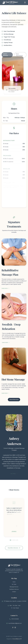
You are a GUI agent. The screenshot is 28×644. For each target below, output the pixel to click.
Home (14, 583)
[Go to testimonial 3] (13, 540)
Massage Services (14, 588)
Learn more (5, 291)
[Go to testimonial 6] (18, 540)
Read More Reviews (14, 548)
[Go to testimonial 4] (15, 540)
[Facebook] (13, 630)
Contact (14, 593)
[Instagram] (15, 630)
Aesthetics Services (14, 590)
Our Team (14, 586)
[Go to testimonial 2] (12, 540)
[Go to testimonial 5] (16, 540)
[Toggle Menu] (25, 3)
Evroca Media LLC (17, 639)
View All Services (14, 400)
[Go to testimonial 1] (10, 540)
